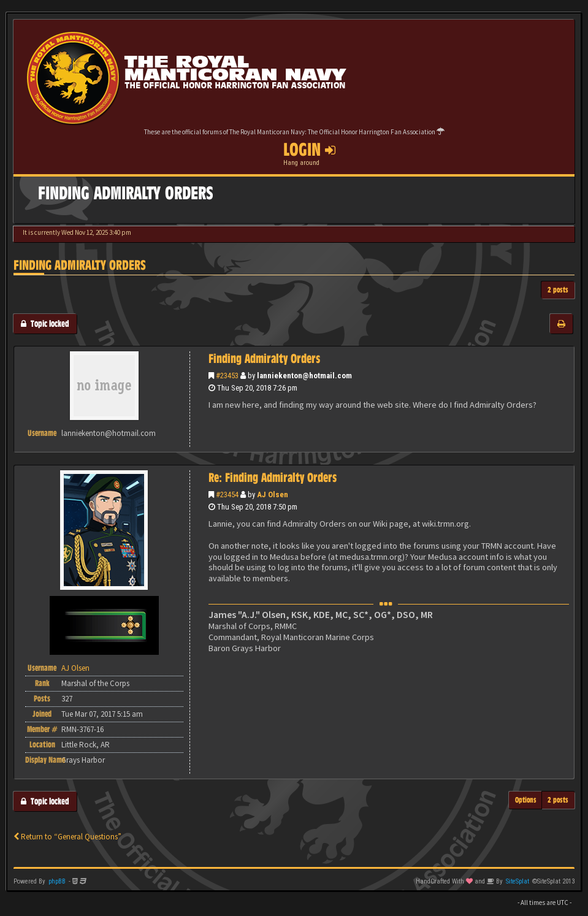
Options (526, 800)
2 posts (558, 290)
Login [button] (309, 150)
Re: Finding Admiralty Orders (273, 478)
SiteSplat (517, 881)
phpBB (57, 881)
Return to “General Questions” (67, 837)
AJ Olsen (273, 494)
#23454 (227, 494)
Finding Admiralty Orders (80, 265)
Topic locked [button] (45, 323)
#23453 (227, 376)
